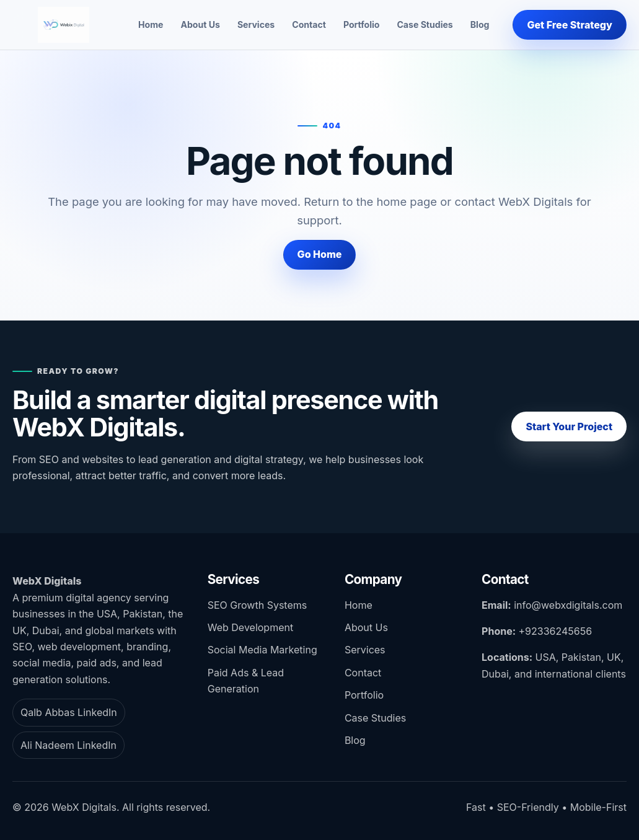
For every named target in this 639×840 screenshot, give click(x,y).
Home (151, 24)
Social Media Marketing (262, 650)
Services (256, 24)
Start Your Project (569, 427)
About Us (200, 24)
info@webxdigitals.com (568, 605)
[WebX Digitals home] (64, 25)
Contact (309, 24)
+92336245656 (556, 631)
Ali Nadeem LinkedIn (68, 745)
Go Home (320, 254)
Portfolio (362, 24)
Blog (480, 24)
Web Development (250, 627)
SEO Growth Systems (257, 605)
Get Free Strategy (570, 25)
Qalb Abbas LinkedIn (69, 712)
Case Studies (425, 24)
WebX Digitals (47, 581)
